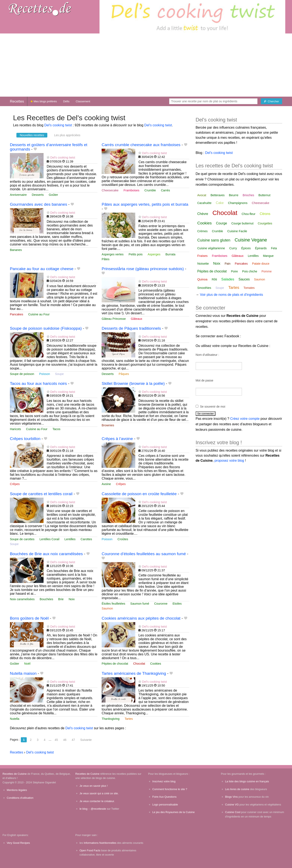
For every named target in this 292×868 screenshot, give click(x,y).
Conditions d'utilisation (20, 798)
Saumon (107, 608)
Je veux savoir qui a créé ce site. (99, 793)
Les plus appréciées (67, 135)
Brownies (108, 425)
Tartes (129, 719)
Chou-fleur (249, 214)
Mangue (268, 256)
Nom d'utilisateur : (207, 355)
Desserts (38, 195)
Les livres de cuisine (237, 789)
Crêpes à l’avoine (117, 439)
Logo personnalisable (165, 805)
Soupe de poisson (22, 374)
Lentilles (70, 539)
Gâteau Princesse (114, 319)
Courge (222, 223)
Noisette (203, 263)
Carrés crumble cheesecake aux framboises (141, 145)
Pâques (124, 374)
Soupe (59, 374)
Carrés (165, 190)
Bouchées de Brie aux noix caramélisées (46, 554)
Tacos (56, 429)
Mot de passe (204, 380)
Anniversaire (18, 195)
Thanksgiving (111, 719)
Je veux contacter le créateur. (97, 801)
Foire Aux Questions (164, 797)
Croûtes (123, 539)
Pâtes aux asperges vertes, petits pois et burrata (145, 204)
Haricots (15, 429)
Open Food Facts (90, 850)
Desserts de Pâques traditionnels (131, 328)
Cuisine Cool (233, 812)
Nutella (15, 719)
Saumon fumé (140, 604)
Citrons (265, 214)
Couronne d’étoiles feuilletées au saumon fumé (144, 554)
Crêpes (15, 484)
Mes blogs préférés (44, 101)
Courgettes (265, 223)
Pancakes (17, 314)
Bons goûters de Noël (29, 618)
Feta (274, 248)
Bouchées (46, 599)
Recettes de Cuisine (15, 774)
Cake (220, 203)
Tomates (249, 288)
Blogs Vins (231, 797)
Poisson (44, 374)
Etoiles (177, 604)
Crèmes (202, 231)
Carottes (86, 539)
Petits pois (135, 254)
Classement (83, 101)
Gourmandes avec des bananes (38, 204)
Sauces (244, 279)
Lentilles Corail (49, 539)
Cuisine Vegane (251, 240)
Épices (246, 248)
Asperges (154, 254)
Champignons (238, 203)
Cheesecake (110, 190)
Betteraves (218, 195)
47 (73, 740)
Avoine (106, 484)
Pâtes (106, 259)
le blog (84, 809)
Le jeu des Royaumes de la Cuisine (173, 812)
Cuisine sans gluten (214, 240)
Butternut (264, 195)
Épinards (261, 248)
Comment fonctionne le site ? (170, 789)
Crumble (150, 190)
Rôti (214, 279)
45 (56, 740)
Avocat (202, 195)
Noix (72, 599)
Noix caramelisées (22, 599)
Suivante (86, 740)
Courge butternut (242, 223)
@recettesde (98, 809)
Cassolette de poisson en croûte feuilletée (139, 494)
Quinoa (202, 279)
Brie (61, 599)
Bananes (16, 250)
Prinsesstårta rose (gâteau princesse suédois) (143, 269)
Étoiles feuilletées (113, 604)
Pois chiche (250, 271)
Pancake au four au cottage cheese (42, 269)
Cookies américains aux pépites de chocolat (141, 618)
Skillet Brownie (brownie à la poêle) (133, 383)
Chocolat (139, 664)
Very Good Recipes (18, 843)
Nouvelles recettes (32, 135)
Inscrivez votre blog (164, 781)
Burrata (171, 254)
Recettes (17, 101)
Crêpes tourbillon (25, 439)
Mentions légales (17, 790)
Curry (233, 248)
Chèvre (203, 214)
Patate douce (261, 264)
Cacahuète (204, 203)
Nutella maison (23, 673)
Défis (66, 101)
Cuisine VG (232, 805)
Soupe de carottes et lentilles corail (41, 494)
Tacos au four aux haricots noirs (38, 383)
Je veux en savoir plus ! (94, 786)
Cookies (156, 664)
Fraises (202, 256)
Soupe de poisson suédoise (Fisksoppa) (46, 328)
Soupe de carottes (22, 539)
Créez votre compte (245, 419)
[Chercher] (271, 101)
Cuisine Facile (237, 231)
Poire (234, 271)
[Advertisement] (146, 65)
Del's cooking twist (58, 125)
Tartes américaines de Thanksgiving (134, 673)
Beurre (234, 195)
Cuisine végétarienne (211, 248)
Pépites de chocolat (115, 664)
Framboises (131, 190)
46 (65, 740)
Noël (27, 664)
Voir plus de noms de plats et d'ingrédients (231, 295)
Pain (228, 264)
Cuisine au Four (39, 314)
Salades (228, 279)
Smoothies (204, 288)
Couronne (161, 604)
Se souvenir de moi (213, 407)
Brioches (248, 195)
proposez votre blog (229, 461)
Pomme (267, 271)
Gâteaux (137, 319)
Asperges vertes (113, 254)
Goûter (53, 195)
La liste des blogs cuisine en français (247, 781)
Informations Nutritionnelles (100, 843)
